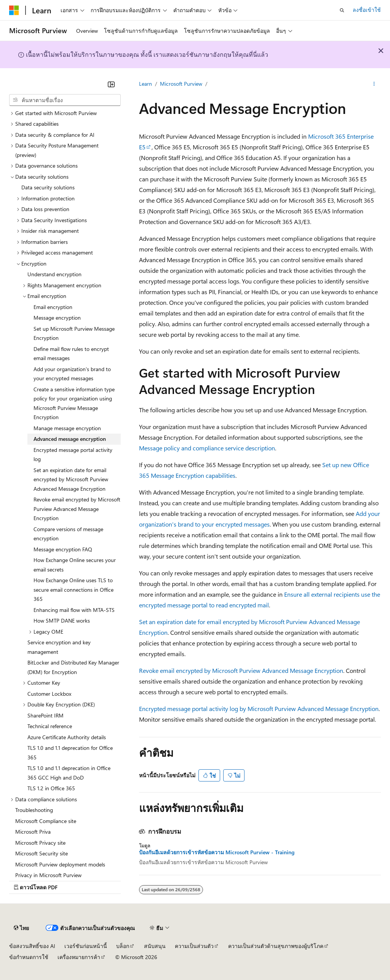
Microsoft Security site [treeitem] (42, 853)
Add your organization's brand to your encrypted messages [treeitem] (72, 374)
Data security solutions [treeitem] (48, 187)
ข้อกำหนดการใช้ (29, 957)
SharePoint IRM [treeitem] (46, 715)
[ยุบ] (111, 84)
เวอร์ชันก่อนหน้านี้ (86, 946)
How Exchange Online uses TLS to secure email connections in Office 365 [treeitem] (74, 589)
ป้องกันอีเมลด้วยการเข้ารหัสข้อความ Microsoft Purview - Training (217, 852)
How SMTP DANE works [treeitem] (62, 621)
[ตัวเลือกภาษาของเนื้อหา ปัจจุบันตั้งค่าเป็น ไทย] (21, 928)
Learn (145, 84)
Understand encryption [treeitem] (54, 274)
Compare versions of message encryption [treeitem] (68, 534)
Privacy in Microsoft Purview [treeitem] (48, 875)
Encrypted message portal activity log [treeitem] (73, 455)
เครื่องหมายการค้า (79, 957)
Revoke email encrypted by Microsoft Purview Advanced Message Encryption (241, 670)
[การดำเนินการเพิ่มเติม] (374, 84)
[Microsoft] (14, 10)
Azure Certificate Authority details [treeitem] (67, 737)
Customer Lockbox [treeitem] (49, 694)
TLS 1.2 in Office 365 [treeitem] (51, 788)
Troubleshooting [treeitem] (34, 810)
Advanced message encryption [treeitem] (70, 439)
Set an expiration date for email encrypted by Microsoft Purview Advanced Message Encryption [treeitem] (71, 479)
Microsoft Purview (181, 84)
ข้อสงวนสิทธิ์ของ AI (32, 946)
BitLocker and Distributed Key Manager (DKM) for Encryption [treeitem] (73, 667)
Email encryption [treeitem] (53, 307)
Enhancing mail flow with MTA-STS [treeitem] (74, 610)
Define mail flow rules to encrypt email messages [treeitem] (71, 354)
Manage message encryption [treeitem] (67, 428)
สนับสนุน (155, 946)
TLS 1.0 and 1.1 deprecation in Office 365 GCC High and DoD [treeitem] (69, 773)
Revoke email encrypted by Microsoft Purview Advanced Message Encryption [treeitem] (77, 509)
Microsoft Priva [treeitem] (33, 832)
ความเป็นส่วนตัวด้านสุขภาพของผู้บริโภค (276, 946)
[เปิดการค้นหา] (342, 10)
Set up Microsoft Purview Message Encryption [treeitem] (74, 333)
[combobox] (65, 100)
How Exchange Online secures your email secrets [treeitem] (75, 565)
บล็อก (123, 946)
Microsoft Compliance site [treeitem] (46, 821)
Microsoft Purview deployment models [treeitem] (60, 864)
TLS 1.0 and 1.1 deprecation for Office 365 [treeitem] (70, 753)
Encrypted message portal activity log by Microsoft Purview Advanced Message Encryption (259, 709)
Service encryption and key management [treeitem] (59, 647)
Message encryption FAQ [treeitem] (63, 549)
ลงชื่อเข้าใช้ (367, 10)
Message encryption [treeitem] (57, 318)
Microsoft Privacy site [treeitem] (40, 843)
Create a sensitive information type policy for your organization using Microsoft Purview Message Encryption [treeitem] (74, 403)
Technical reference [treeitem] (50, 726)
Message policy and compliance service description (207, 448)
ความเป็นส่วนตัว (194, 946)
